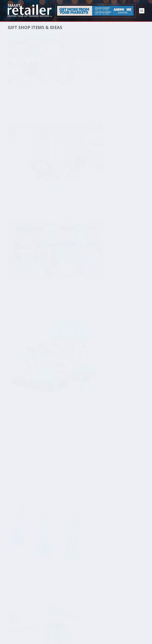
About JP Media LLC (109, 633)
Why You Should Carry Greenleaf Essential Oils (29, 194)
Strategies (95, 77)
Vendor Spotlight (19, 80)
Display (82, 73)
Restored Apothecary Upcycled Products (27, 147)
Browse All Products (38, 153)
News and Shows (37, 77)
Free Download (38, 633)
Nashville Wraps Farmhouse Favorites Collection (77, 162)
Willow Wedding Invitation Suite (24, 291)
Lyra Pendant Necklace (78, 255)
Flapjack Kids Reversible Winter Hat (78, 336)
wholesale (32, 80)
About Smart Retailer (85, 633)
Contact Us (128, 633)
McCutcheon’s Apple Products (26, 67)
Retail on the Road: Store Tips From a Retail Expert (80, 67)
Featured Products (37, 73)
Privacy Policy (35, 637)
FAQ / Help (66, 633)
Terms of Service (17, 637)
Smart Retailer (20, 73)
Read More (20, 101)
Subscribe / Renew (17, 633)
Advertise (53, 633)
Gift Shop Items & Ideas (22, 157)
